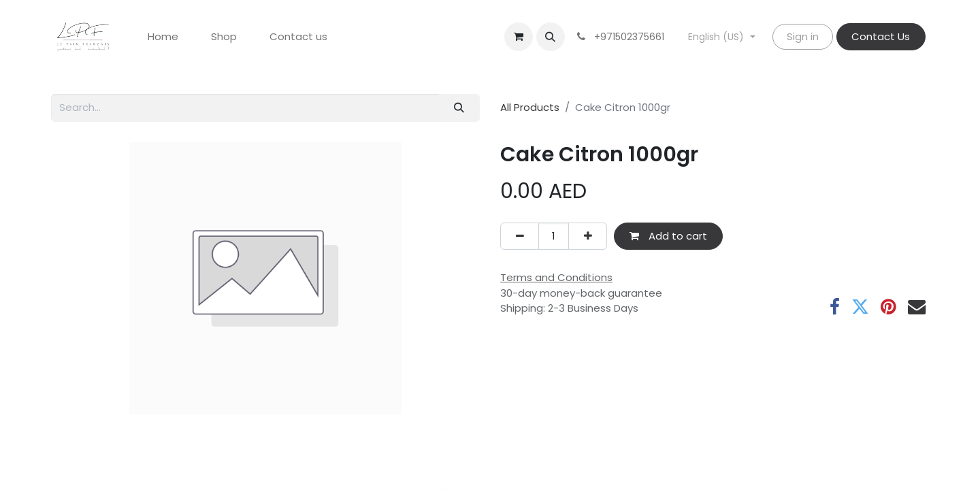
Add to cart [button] (668, 236)
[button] (551, 37)
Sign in (803, 36)
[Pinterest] (888, 307)
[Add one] (588, 236)
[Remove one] (520, 236)
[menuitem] (163, 37)
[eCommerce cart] (519, 37)
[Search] (459, 108)
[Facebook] (835, 307)
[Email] (917, 307)
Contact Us (881, 36)
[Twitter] (860, 307)
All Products (530, 107)
